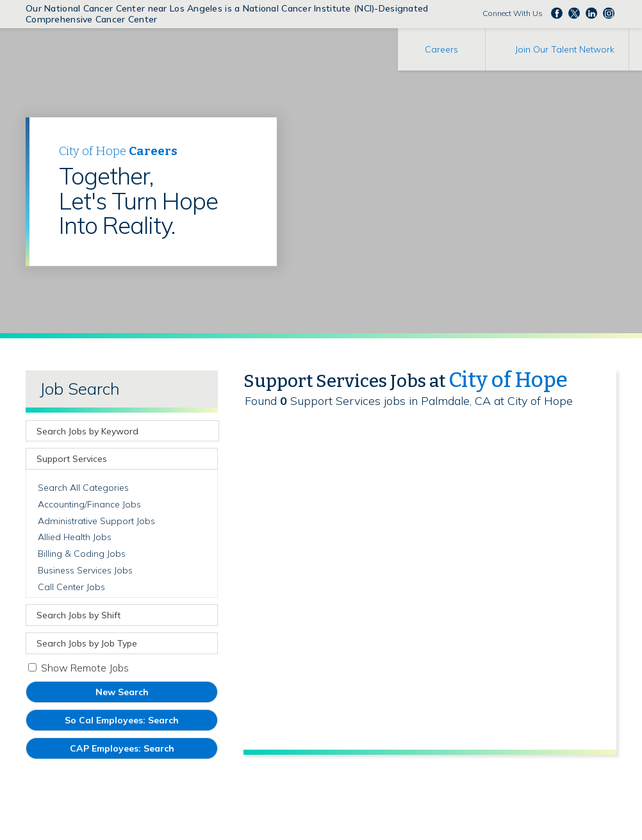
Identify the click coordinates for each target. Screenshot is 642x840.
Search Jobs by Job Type (87, 643)
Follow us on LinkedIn (591, 13)
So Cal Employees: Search (141, 722)
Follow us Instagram (609, 13)
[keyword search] (113, 431)
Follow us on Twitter (574, 13)
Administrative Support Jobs (96, 521)
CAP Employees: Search (141, 751)
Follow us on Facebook (557, 13)
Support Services (72, 459)
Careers (441, 49)
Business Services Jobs (85, 570)
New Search (122, 692)
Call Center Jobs (71, 587)
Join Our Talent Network (565, 49)
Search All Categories (83, 488)
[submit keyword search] (208, 431)
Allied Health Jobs (75, 537)
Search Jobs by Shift (78, 615)
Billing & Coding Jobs (82, 554)
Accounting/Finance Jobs (89, 504)
